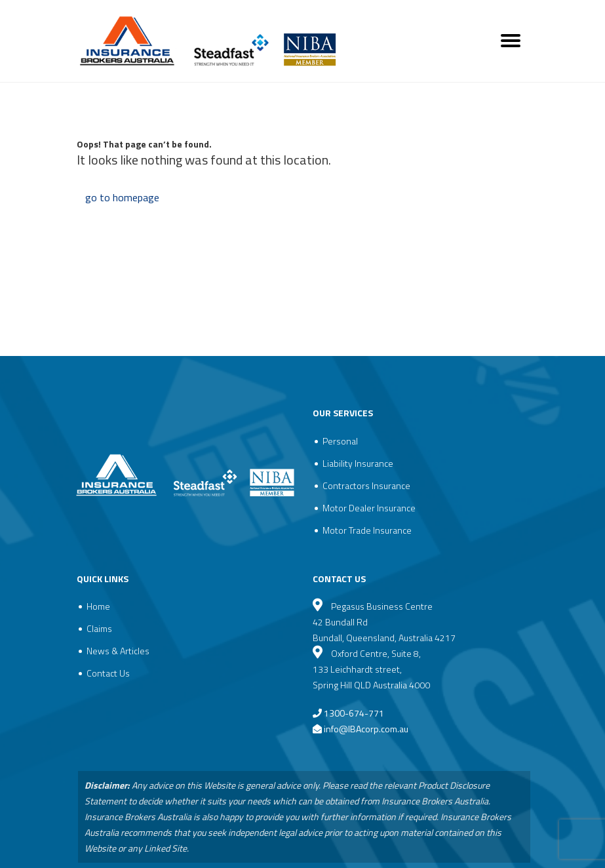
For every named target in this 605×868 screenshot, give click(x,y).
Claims (99, 628)
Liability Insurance (358, 463)
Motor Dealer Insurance (369, 508)
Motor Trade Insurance (367, 530)
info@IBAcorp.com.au (366, 729)
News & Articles (118, 651)
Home (98, 606)
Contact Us (108, 673)
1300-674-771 (348, 713)
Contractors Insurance (366, 485)
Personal (340, 441)
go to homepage (122, 197)
